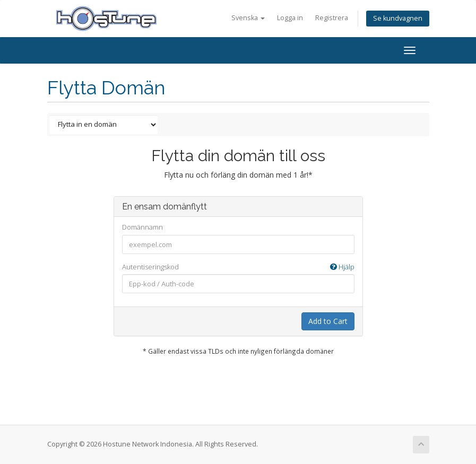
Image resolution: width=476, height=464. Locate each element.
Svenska (248, 18)
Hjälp (342, 267)
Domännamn (142, 227)
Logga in (290, 18)
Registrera (332, 18)
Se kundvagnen (398, 18)
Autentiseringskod (238, 267)
